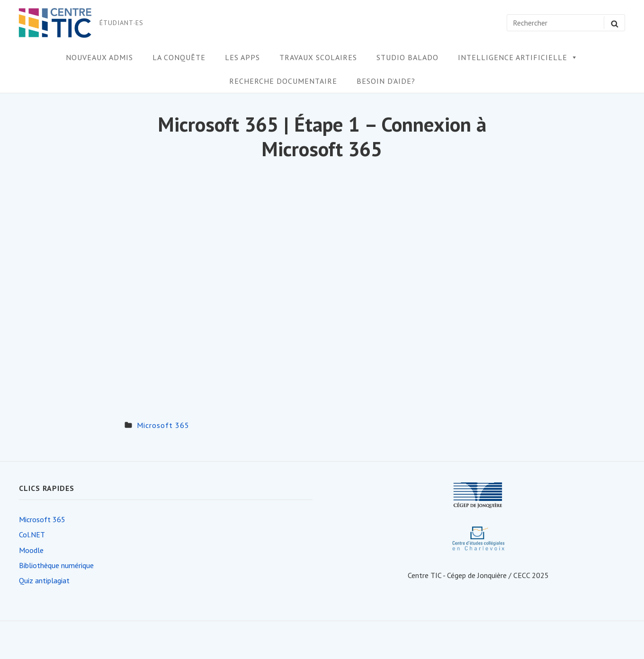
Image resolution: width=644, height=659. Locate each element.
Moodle (31, 550)
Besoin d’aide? (386, 81)
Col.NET (32, 534)
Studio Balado (407, 57)
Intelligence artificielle (518, 57)
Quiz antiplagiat (44, 580)
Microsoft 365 (163, 425)
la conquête (179, 57)
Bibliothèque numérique (56, 565)
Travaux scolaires (318, 57)
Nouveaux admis (99, 57)
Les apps (242, 57)
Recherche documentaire (283, 81)
